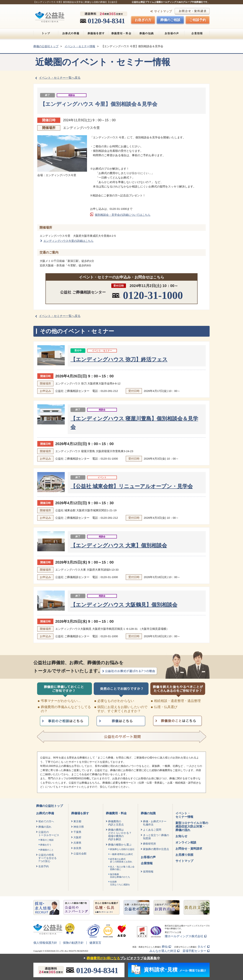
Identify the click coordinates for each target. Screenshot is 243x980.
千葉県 (77, 832)
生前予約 (44, 866)
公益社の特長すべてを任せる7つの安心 (47, 858)
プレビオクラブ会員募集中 (121, 958)
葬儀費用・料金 (121, 33)
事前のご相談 (47, 840)
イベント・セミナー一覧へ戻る (60, 78)
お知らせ (181, 836)
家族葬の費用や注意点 (156, 849)
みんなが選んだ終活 (163, 951)
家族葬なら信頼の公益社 (122, 849)
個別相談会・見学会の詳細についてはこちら (123, 215)
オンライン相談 (186, 842)
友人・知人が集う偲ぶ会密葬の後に (122, 868)
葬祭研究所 (150, 844)
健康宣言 (95, 943)
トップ (46, 33)
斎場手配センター (194, 951)
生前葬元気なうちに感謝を (120, 883)
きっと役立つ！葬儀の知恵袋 (156, 837)
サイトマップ (163, 11)
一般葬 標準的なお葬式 (121, 854)
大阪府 (77, 837)
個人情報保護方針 (45, 943)
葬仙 (165, 947)
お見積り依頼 (184, 855)
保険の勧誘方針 (73, 943)
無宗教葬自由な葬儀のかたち (120, 876)
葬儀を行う (46, 845)
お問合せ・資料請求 (189, 849)
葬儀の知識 (146, 33)
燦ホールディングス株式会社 (184, 936)
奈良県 (77, 848)
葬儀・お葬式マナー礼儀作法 (155, 823)
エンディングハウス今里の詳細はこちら (68, 241)
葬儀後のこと (47, 850)
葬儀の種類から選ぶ (120, 845)
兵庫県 (77, 843)
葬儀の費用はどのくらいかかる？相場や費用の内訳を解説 (120, 834)
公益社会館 (80, 854)
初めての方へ (46, 821)
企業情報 (197, 33)
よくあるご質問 (152, 830)
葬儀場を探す (96, 33)
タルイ (202, 947)
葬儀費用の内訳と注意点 (116, 823)
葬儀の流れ (45, 827)
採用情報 (148, 872)
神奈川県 (79, 827)
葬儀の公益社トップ (50, 806)
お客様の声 (172, 33)
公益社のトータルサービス (49, 834)
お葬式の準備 (71, 33)
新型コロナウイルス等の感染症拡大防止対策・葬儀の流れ (192, 826)
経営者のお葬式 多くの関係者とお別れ (121, 860)
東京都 (77, 821)
